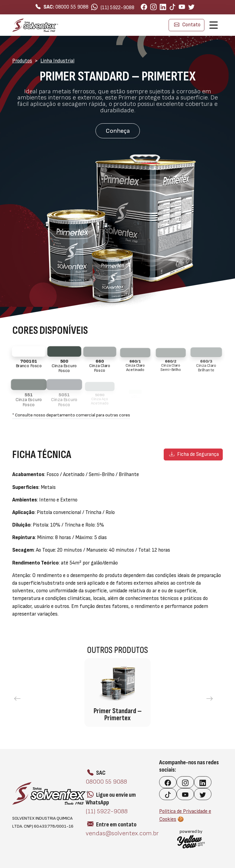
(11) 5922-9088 (113, 7)
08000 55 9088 (62, 7)
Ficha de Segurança (194, 454)
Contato (187, 25)
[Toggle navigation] (214, 25)
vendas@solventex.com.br (122, 833)
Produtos (22, 61)
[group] (117, 693)
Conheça (118, 131)
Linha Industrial (57, 61)
